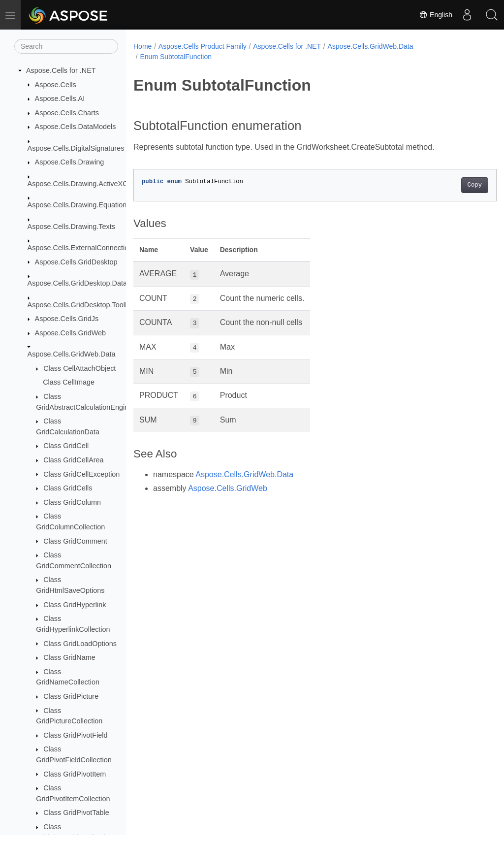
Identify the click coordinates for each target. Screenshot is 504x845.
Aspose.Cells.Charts (67, 113)
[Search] (66, 46)
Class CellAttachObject (79, 368)
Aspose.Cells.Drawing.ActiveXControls (88, 184)
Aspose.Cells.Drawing (70, 162)
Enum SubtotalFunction (176, 57)
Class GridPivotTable (76, 812)
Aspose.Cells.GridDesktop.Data (77, 283)
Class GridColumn (72, 502)
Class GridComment (75, 541)
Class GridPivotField (75, 735)
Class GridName (69, 657)
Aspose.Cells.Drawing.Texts (71, 227)
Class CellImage (69, 382)
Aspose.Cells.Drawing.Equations (79, 205)
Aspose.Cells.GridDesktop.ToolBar (82, 305)
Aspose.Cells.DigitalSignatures (76, 148)
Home (142, 46)
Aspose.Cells (56, 85)
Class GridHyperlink (75, 605)
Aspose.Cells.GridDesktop (76, 262)
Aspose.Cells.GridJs (67, 319)
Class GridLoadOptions (80, 644)
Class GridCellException (81, 474)
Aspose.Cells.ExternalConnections (82, 248)
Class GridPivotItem (75, 774)
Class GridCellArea (73, 460)
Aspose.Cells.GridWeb (71, 333)
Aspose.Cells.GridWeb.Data (72, 354)
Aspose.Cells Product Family (203, 46)
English (436, 15)
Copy (449, 185)
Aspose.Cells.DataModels (76, 127)
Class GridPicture (71, 696)
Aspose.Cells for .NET (61, 70)
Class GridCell (66, 446)
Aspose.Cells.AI (60, 98)
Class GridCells (68, 488)
